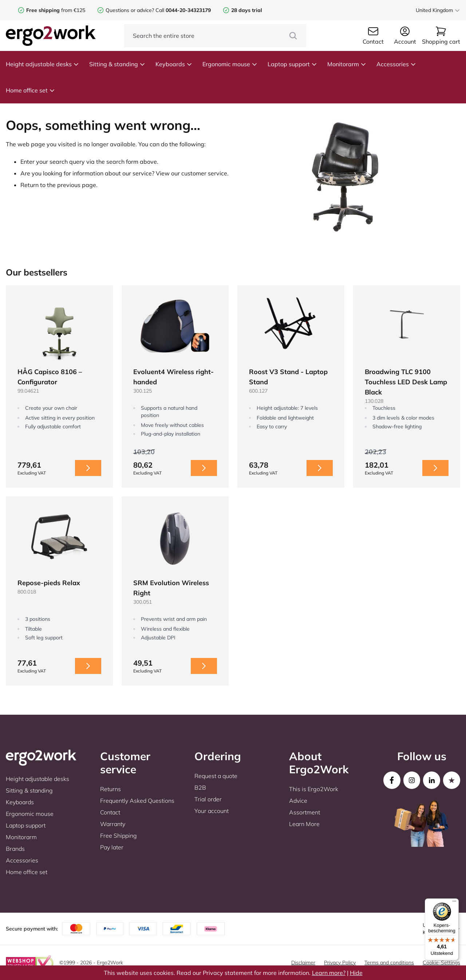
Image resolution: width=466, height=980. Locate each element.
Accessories (396, 64)
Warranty (113, 824)
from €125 (56, 10)
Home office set (30, 90)
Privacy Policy (340, 963)
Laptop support (292, 64)
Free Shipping (119, 836)
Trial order (208, 799)
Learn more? (329, 973)
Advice (298, 801)
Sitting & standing (117, 64)
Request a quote (216, 776)
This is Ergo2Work (314, 789)
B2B (200, 787)
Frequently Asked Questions (137, 801)
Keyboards (174, 64)
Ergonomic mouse (230, 64)
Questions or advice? (130, 10)
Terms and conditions (389, 963)
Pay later (112, 847)
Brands (15, 849)
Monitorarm (347, 64)
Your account (212, 811)
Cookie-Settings (441, 963)
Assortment (305, 812)
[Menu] (454, 903)
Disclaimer (303, 963)
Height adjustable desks (42, 64)
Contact (110, 812)
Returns (110, 789)
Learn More (304, 824)
